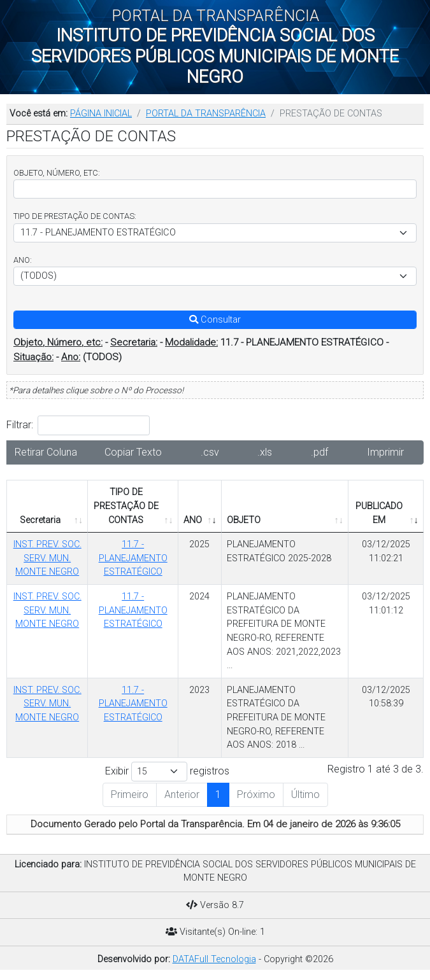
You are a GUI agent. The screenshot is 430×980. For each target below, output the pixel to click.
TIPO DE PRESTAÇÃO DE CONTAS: (75, 216)
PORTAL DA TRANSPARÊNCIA (206, 114)
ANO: (23, 260)
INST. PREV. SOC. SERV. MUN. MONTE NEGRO (47, 558)
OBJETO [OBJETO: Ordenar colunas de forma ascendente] (244, 520)
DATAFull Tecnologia (214, 959)
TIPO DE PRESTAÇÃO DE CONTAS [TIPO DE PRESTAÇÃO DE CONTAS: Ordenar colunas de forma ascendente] (126, 506)
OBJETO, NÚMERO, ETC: (57, 173)
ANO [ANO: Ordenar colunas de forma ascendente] (193, 520)
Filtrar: (78, 425)
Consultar (215, 320)
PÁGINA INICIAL (101, 114)
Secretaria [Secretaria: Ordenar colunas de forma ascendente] (40, 520)
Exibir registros (167, 772)
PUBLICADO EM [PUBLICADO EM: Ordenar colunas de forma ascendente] (379, 513)
